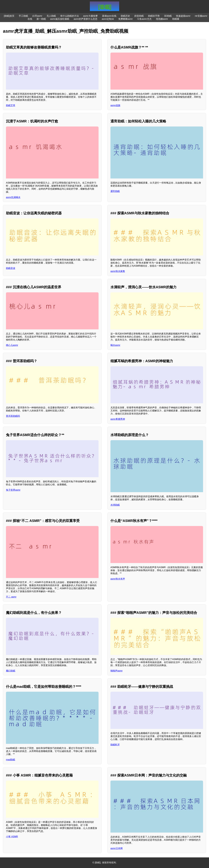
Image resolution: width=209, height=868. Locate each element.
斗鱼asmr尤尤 (144, 19)
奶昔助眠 (139, 16)
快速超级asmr (183, 16)
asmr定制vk (108, 19)
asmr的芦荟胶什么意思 (85, 19)
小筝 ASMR (12, 837)
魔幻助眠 (11, 671)
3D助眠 (168, 16)
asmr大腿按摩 (90, 16)
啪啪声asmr (117, 671)
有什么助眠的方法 (70, 16)
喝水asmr (115, 345)
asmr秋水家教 (118, 271)
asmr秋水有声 (118, 579)
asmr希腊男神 (118, 419)
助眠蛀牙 (115, 745)
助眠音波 (11, 268)
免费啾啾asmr (126, 19)
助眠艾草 (11, 105)
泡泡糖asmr (162, 19)
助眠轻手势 (154, 16)
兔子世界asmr (13, 490)
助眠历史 (125, 16)
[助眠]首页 (9, 16)
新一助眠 (41, 19)
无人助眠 (51, 16)
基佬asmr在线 (109, 16)
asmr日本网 (117, 848)
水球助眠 (115, 505)
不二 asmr (11, 597)
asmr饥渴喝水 (13, 197)
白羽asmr (37, 16)
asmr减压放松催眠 (60, 19)
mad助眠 (11, 760)
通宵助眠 (115, 191)
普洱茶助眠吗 (13, 416)
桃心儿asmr (12, 345)
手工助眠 (23, 16)
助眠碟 (176, 19)
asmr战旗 (115, 105)
